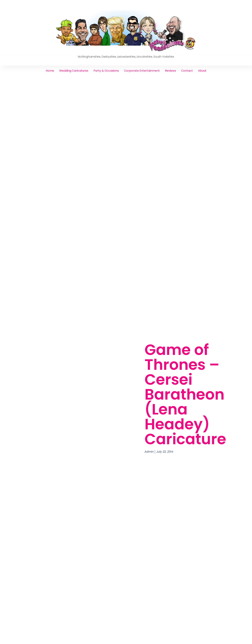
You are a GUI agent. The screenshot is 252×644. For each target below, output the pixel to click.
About (202, 71)
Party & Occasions (106, 71)
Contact (187, 71)
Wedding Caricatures (74, 71)
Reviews (170, 71)
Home (50, 71)
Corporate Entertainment (142, 71)
